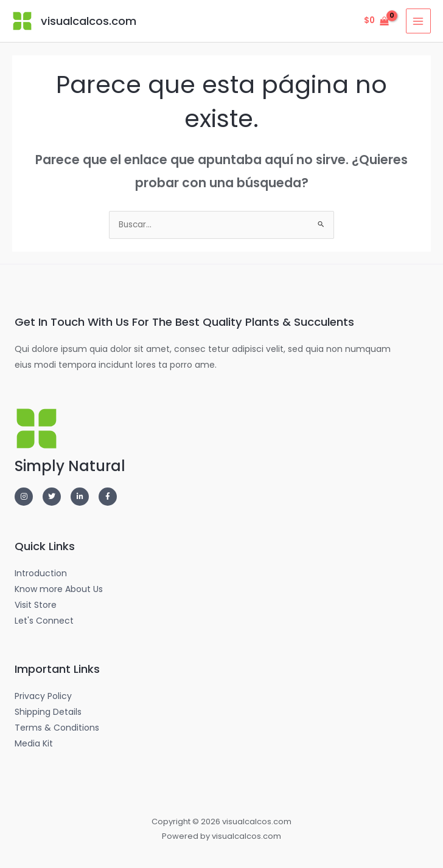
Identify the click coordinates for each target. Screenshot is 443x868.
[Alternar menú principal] (418, 21)
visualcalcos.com (88, 21)
